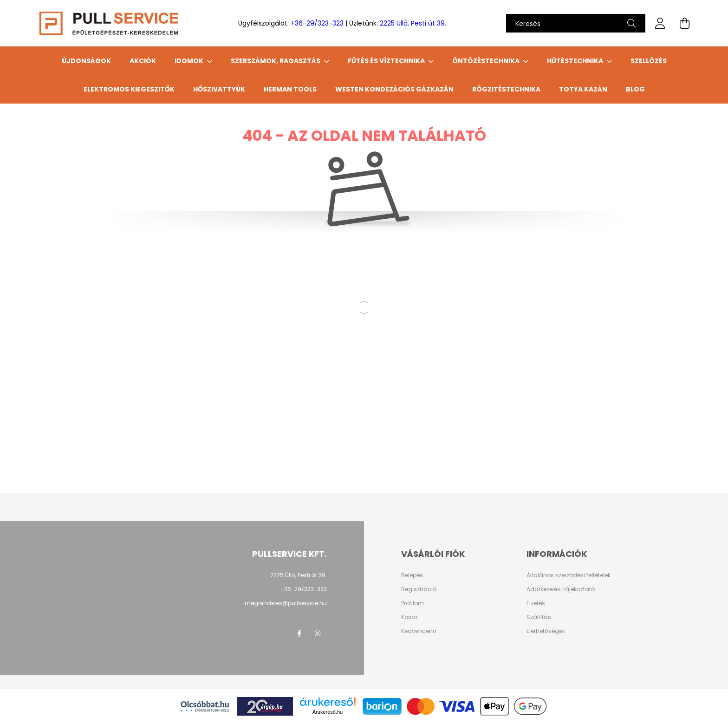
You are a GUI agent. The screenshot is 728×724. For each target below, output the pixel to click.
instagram (318, 633)
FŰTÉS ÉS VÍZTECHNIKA (387, 61)
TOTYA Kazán (583, 89)
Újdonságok (86, 61)
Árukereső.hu (328, 712)
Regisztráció (419, 589)
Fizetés (536, 603)
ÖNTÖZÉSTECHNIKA (487, 61)
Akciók (143, 61)
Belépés (412, 575)
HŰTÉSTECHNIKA (576, 61)
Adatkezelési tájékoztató (561, 589)
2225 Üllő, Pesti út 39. (413, 23)
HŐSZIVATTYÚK (219, 89)
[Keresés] (576, 23)
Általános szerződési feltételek (569, 575)
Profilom (413, 603)
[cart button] (684, 23)
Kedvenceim (419, 631)
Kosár (409, 617)
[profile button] (660, 23)
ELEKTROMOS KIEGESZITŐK (129, 89)
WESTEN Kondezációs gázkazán (394, 89)
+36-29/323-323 (317, 23)
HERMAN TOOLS (290, 89)
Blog (635, 89)
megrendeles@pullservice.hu (286, 603)
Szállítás (539, 617)
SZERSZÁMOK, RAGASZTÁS (276, 61)
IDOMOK (190, 61)
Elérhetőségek (546, 631)
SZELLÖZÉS (649, 61)
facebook (299, 633)
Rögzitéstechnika (506, 89)
